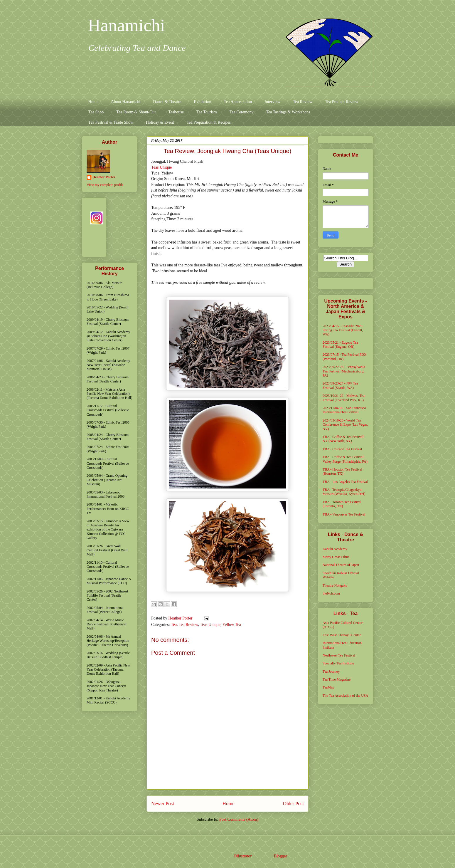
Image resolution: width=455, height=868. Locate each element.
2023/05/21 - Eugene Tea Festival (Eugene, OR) (340, 345)
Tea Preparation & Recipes (209, 122)
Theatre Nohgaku (335, 585)
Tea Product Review (342, 102)
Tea (174, 625)
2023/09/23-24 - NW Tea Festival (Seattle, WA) (340, 385)
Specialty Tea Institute (338, 663)
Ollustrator (242, 856)
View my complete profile (105, 185)
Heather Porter (181, 618)
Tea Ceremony (242, 112)
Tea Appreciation (238, 102)
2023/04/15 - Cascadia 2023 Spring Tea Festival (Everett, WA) (343, 330)
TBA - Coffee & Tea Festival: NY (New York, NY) (343, 439)
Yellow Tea (232, 625)
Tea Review (303, 102)
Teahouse (176, 112)
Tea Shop (96, 112)
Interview (272, 102)
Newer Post (163, 804)
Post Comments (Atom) (239, 819)
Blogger (280, 856)
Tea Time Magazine (337, 679)
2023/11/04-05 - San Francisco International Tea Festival (344, 410)
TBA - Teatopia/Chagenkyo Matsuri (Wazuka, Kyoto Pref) (344, 492)
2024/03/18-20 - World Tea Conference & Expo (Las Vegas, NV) (345, 425)
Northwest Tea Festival (339, 655)
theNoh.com (331, 593)
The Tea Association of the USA (345, 696)
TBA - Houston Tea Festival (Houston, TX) (342, 471)
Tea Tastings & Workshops (288, 112)
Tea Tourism (207, 112)
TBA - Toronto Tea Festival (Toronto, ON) (342, 504)
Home (93, 102)
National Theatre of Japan (341, 565)
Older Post (293, 804)
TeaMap (328, 687)
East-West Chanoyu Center (342, 635)
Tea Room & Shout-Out (136, 112)
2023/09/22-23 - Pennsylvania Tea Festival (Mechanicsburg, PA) (344, 371)
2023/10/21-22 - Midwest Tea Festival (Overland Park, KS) (344, 398)
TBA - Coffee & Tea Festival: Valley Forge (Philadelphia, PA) (345, 459)
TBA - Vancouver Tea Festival (344, 514)
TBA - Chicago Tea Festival (342, 449)
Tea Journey (331, 671)
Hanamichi (126, 25)
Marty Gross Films (336, 557)
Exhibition (202, 102)
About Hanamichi (126, 102)
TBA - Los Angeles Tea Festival (345, 482)
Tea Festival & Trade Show (111, 122)
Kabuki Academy (335, 549)
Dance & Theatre (167, 102)
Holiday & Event (160, 122)
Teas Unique (161, 167)
